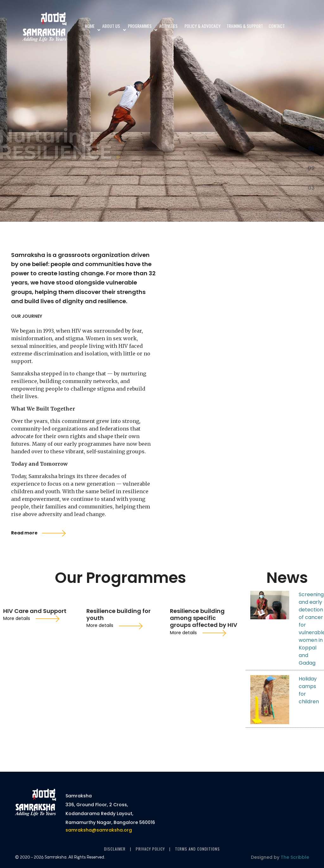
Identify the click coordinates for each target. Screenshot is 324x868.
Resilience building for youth (118, 714)
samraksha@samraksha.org (99, 797)
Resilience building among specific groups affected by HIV (204, 717)
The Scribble (295, 857)
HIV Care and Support (35, 710)
